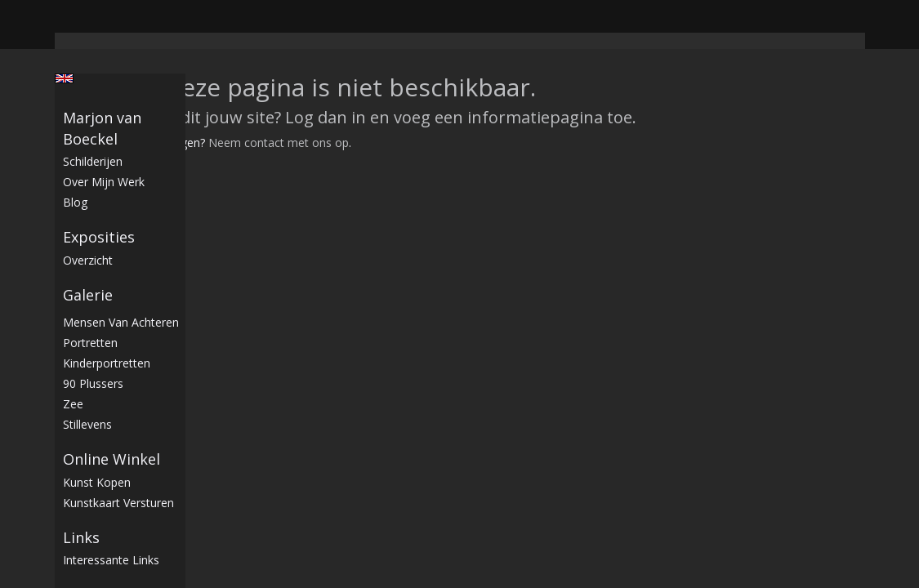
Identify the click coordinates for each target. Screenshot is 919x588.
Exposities (99, 237)
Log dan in (326, 117)
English (64, 78)
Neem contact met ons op (279, 143)
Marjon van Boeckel (102, 128)
